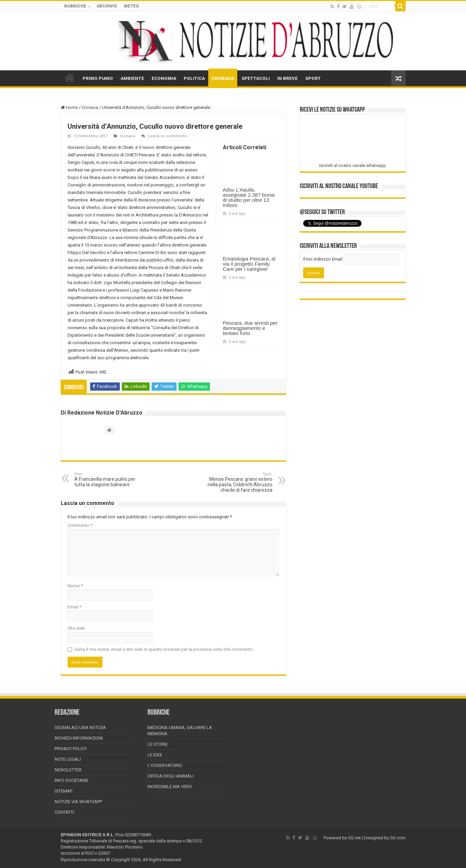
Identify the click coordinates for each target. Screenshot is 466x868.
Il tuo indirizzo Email (323, 259)
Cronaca (90, 107)
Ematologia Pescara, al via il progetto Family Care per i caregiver (249, 264)
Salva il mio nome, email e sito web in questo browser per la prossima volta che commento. (164, 649)
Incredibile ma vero (170, 787)
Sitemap (63, 791)
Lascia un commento (167, 136)
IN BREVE (287, 78)
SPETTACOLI (256, 78)
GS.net (354, 838)
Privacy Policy (71, 749)
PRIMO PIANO (98, 78)
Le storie (158, 744)
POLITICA (194, 78)
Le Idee (155, 755)
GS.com (398, 838)
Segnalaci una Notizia (80, 727)
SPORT (313, 78)
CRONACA (223, 78)
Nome (75, 586)
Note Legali (68, 759)
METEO (131, 6)
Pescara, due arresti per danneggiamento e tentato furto (250, 328)
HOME (70, 78)
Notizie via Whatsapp (78, 802)
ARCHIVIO (107, 6)
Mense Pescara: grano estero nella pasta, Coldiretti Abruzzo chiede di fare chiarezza (237, 482)
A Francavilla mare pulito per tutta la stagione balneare (109, 480)
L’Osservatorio (165, 765)
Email (74, 607)
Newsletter (68, 770)
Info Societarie (72, 780)
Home (69, 107)
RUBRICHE (75, 6)
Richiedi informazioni (79, 738)
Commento (80, 525)
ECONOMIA (164, 78)
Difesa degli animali (171, 776)
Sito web (76, 628)
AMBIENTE (132, 78)
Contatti (64, 812)
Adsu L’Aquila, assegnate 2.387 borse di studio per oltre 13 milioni (249, 197)
